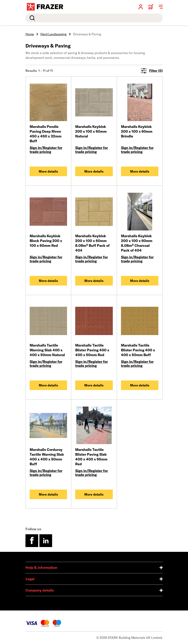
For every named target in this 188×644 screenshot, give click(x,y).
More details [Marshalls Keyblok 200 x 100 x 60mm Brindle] (140, 171)
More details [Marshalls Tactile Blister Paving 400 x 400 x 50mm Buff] (140, 385)
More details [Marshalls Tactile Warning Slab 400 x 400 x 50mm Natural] (48, 385)
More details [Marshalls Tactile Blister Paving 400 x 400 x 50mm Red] (94, 385)
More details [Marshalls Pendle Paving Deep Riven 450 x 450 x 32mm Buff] (48, 171)
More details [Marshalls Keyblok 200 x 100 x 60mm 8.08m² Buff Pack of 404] (94, 281)
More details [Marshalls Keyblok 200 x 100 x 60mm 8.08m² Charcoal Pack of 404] (140, 281)
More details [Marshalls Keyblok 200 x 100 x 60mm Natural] (94, 171)
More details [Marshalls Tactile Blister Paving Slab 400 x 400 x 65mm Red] (94, 494)
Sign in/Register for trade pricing (46, 150)
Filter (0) (152, 71)
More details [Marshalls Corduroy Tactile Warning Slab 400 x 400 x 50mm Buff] (48, 494)
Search (31, 18)
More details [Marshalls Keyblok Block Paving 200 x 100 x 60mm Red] (48, 281)
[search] (94, 18)
